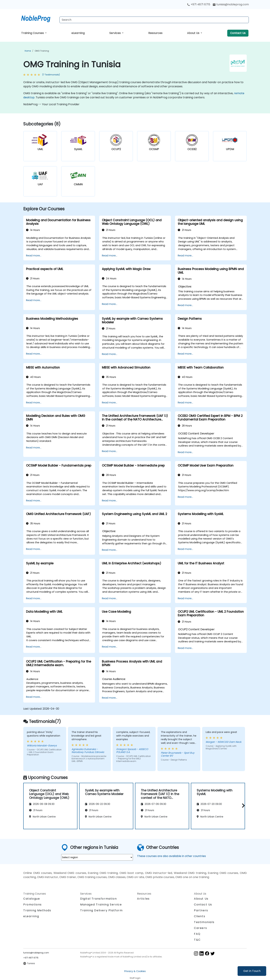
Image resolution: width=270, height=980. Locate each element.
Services (115, 33)
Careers (200, 928)
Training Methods (37, 910)
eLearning (78, 33)
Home (28, 51)
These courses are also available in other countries (171, 856)
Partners (201, 910)
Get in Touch (252, 971)
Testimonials (204, 922)
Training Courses (33, 33)
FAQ (197, 934)
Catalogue (32, 899)
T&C (197, 940)
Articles (143, 899)
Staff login (135, 978)
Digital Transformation (98, 899)
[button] (243, 805)
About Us (194, 33)
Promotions (32, 905)
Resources (155, 33)
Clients (200, 916)
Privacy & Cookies (135, 971)
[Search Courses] (154, 20)
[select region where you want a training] (97, 857)
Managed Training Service (101, 905)
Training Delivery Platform (101, 910)
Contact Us (238, 33)
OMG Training (42, 51)
